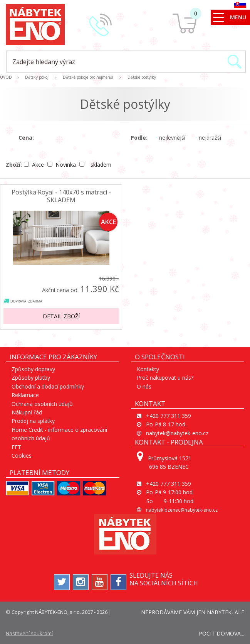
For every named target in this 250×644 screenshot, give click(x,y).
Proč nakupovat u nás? (165, 378)
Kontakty (148, 369)
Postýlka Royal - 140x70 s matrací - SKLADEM (61, 196)
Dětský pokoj (37, 77)
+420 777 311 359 (169, 416)
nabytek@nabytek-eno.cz (177, 433)
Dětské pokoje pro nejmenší (88, 77)
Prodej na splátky (33, 421)
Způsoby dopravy (33, 369)
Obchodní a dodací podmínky (48, 386)
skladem (95, 165)
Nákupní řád (27, 412)
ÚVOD (6, 77)
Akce (35, 165)
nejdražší (208, 138)
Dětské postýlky (142, 77)
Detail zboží (61, 316)
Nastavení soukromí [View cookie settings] (29, 633)
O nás (144, 386)
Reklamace (25, 395)
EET (16, 447)
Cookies (22, 456)
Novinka (62, 165)
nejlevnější (170, 138)
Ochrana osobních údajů (42, 404)
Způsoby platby (31, 378)
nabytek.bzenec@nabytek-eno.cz (182, 510)
